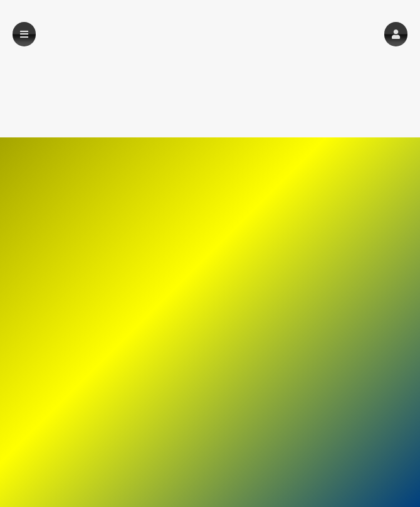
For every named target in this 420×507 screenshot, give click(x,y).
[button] (396, 34)
